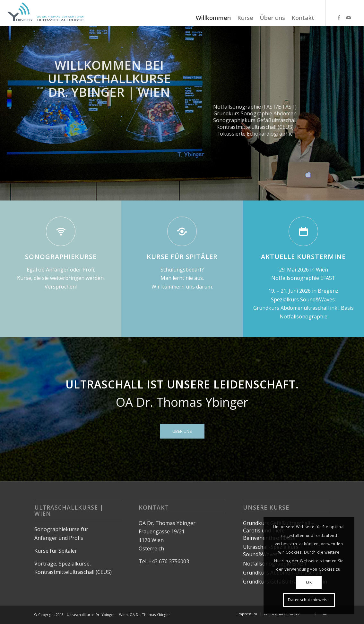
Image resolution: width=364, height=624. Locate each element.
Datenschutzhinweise (309, 600)
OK (309, 582)
